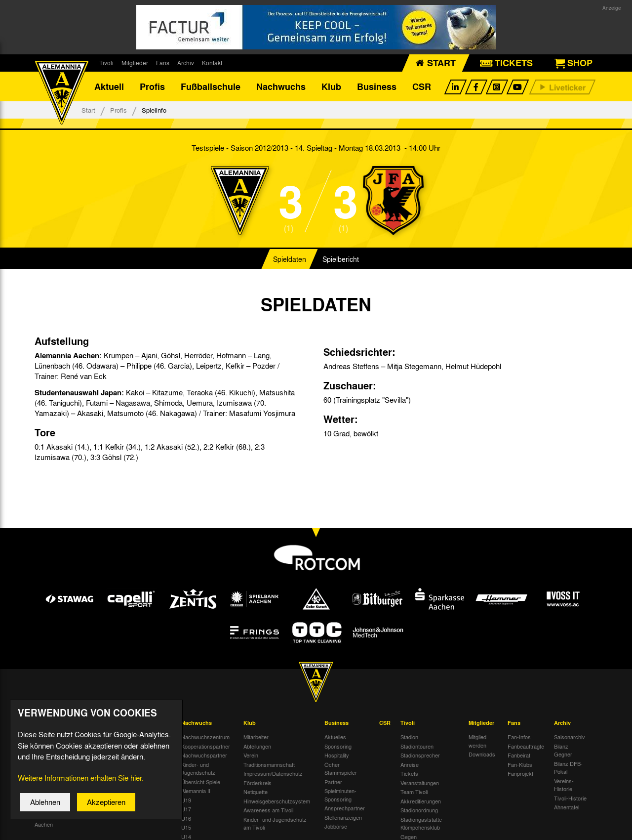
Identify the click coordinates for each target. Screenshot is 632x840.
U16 (186, 772)
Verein (251, 709)
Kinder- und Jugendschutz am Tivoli (275, 777)
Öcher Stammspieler (341, 722)
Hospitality (337, 709)
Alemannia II (196, 744)
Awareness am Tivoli (268, 763)
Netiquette (256, 745)
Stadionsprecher (420, 709)
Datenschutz (147, 690)
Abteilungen (257, 700)
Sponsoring (338, 700)
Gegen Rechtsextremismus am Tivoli (429, 798)
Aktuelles (335, 690)
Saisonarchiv (570, 690)
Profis (152, 86)
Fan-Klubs (520, 718)
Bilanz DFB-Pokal (568, 721)
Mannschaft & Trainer (102, 694)
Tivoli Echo (48, 709)
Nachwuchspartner (204, 709)
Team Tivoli (414, 745)
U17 (186, 762)
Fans (163, 63)
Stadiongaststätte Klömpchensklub (421, 777)
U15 (186, 781)
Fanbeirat (519, 709)
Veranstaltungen (420, 736)
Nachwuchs (281, 86)
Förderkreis (257, 736)
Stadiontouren (417, 700)
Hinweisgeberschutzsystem (277, 755)
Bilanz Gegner (563, 704)
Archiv (186, 63)
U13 (186, 799)
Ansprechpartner (345, 761)
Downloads (482, 708)
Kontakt (212, 63)
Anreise (410, 718)
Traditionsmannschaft (269, 718)
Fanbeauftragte (526, 700)
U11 (186, 817)
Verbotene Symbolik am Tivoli (429, 819)
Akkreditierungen (421, 755)
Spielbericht (341, 259)
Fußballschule (211, 86)
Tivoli (106, 63)
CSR (422, 86)
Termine (44, 700)
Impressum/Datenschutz (273, 727)
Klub (331, 86)
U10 (186, 827)
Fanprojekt (520, 727)
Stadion (409, 690)
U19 (186, 754)
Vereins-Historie (564, 738)
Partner (333, 735)
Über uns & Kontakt (145, 704)
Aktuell (109, 86)
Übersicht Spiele (201, 735)
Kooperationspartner (206, 700)
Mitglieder (135, 63)
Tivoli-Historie (570, 752)
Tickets (409, 727)
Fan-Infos (519, 690)
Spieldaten (290, 259)
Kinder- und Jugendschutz (198, 722)
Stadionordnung (419, 763)
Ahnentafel (567, 760)
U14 (186, 790)
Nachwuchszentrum (205, 690)
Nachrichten (49, 690)
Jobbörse (336, 780)
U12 (186, 808)
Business (377, 86)
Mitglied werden (477, 694)
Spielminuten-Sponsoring (340, 748)
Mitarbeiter (256, 690)
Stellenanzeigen (343, 771)
